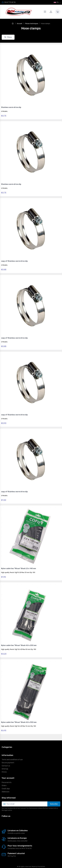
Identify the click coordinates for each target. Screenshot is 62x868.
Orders (4, 786)
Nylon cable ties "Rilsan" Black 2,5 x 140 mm (19, 569)
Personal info (7, 782)
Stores (4, 772)
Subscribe (54, 804)
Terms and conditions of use (12, 760)
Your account (8, 778)
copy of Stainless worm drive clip (14, 261)
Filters (8, 37)
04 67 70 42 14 (10, 2)
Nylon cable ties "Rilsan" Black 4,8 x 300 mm (19, 722)
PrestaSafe (41, 867)
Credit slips (6, 789)
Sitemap (5, 769)
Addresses (6, 792)
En (56, 2)
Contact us (6, 766)
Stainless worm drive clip (11, 107)
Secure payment (8, 763)
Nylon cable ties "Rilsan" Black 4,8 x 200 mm (19, 645)
